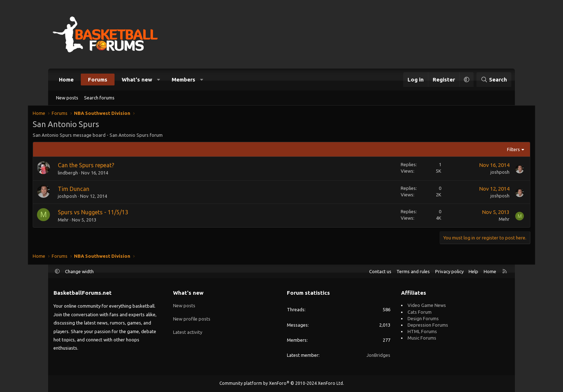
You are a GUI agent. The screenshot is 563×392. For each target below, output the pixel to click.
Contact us (380, 271)
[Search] (494, 80)
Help (473, 271)
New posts (67, 98)
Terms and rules (413, 271)
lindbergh (89, 173)
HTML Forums (422, 331)
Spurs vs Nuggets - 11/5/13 (114, 213)
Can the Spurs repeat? (107, 166)
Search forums (99, 98)
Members (183, 80)
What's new (137, 80)
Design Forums (423, 318)
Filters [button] (492, 150)
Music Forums (422, 338)
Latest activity (188, 331)
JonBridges (378, 355)
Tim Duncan (95, 190)
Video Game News (427, 305)
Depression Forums (428, 325)
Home (66, 80)
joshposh (479, 173)
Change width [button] (79, 271)
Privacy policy (449, 271)
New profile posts (192, 318)
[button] (159, 80)
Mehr (84, 220)
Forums (98, 80)
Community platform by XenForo (282, 383)
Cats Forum (420, 312)
